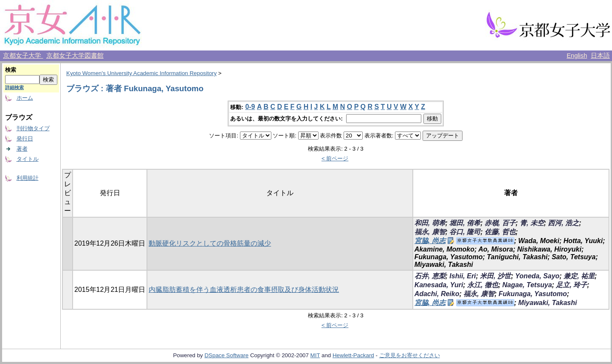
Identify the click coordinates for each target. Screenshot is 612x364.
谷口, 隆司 (465, 232)
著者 (22, 149)
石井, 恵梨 (430, 276)
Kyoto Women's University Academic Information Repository (141, 73)
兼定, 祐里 (579, 276)
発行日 (25, 139)
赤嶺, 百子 (500, 223)
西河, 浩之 (563, 223)
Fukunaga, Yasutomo (533, 294)
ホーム (25, 98)
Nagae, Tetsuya (527, 285)
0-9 (250, 107)
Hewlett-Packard (353, 355)
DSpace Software (226, 355)
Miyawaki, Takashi (547, 303)
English (577, 56)
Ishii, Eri (463, 276)
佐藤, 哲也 (500, 232)
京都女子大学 (23, 56)
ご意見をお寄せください (410, 355)
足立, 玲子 (571, 285)
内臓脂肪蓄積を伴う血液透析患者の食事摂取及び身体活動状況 (244, 290)
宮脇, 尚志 (430, 241)
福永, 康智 (430, 232)
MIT (315, 355)
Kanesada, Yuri (439, 285)
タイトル (28, 159)
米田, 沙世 (495, 276)
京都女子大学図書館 (75, 56)
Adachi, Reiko (437, 294)
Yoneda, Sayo (537, 276)
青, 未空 (532, 223)
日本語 (600, 56)
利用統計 (28, 178)
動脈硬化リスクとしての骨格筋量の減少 (210, 243)
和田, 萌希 (430, 223)
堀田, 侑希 (465, 223)
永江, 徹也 (483, 285)
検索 (11, 70)
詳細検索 (14, 87)
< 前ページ (335, 158)
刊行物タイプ (33, 128)
